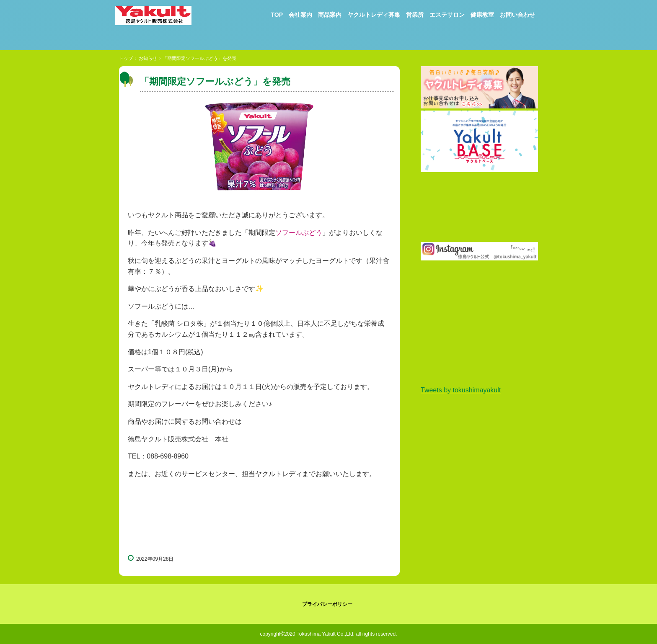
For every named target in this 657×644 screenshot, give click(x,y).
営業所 (415, 15)
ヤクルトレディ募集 (374, 15)
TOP (277, 15)
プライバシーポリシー (327, 604)
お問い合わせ (517, 15)
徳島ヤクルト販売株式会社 (159, 19)
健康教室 (482, 15)
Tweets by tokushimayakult (461, 390)
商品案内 (330, 15)
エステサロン (447, 15)
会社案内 (300, 15)
